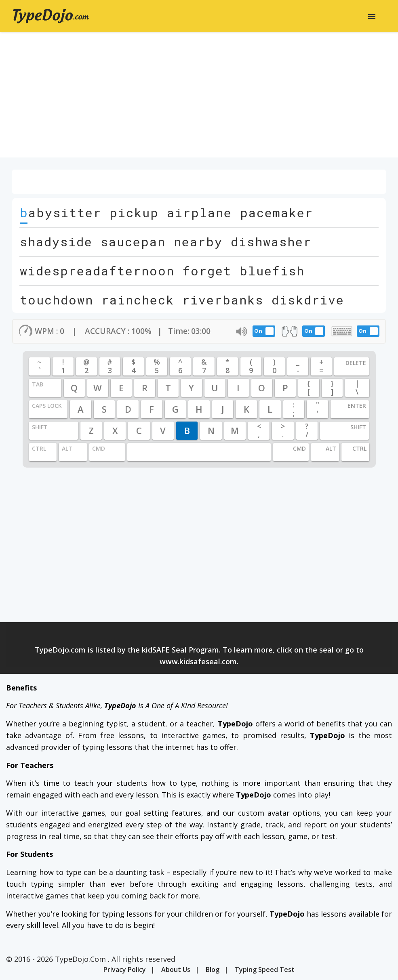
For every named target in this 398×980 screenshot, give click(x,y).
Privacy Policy (125, 970)
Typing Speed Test (265, 970)
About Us (176, 970)
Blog (213, 970)
